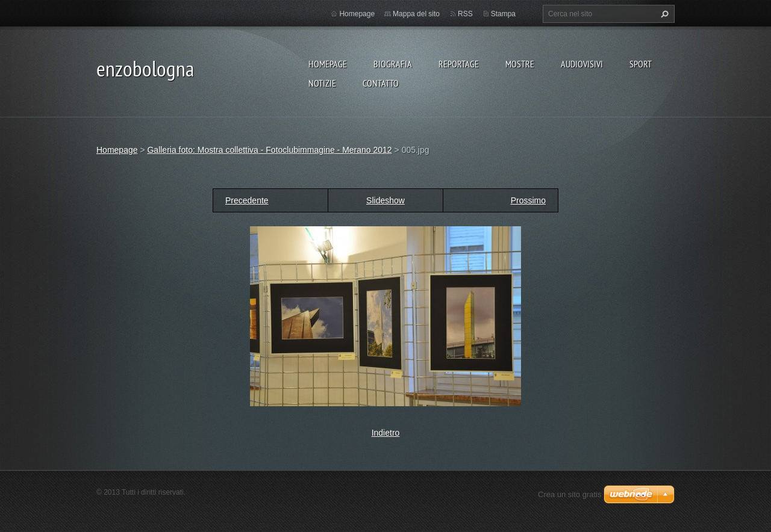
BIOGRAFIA (393, 64)
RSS (465, 14)
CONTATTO (381, 83)
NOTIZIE (322, 83)
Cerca (663, 14)
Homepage (328, 64)
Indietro (386, 433)
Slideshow (385, 200)
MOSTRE (520, 64)
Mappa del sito (416, 14)
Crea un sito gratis (570, 494)
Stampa (503, 14)
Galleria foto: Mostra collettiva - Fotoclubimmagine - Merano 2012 (269, 150)
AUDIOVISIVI (582, 64)
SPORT (641, 64)
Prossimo (528, 200)
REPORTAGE (459, 64)
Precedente (247, 200)
